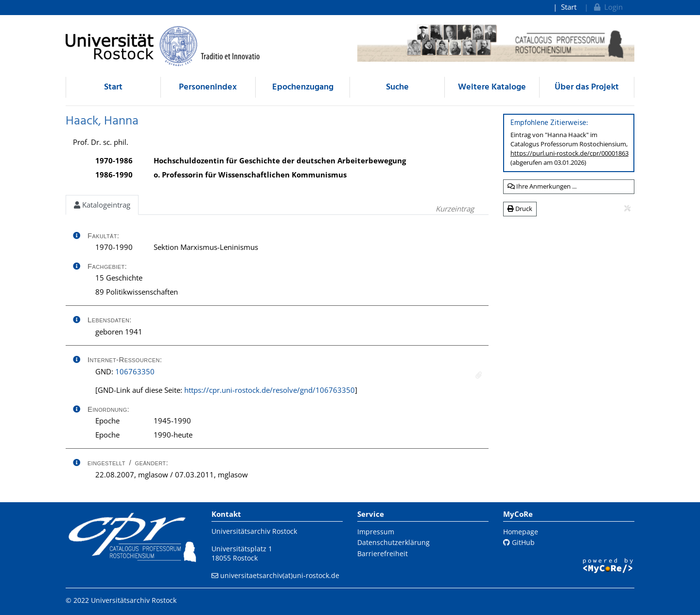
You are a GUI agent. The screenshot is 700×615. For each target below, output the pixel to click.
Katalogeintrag (102, 205)
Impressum (376, 532)
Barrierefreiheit (383, 553)
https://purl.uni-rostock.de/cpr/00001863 (569, 153)
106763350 (135, 371)
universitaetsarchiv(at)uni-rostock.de (280, 575)
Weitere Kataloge (492, 87)
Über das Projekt (587, 87)
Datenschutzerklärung (394, 542)
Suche (397, 87)
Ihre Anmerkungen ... (542, 186)
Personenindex (208, 87)
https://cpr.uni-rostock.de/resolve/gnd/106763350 (270, 390)
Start (569, 7)
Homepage (521, 532)
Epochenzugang (303, 87)
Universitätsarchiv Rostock (254, 531)
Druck (520, 209)
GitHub (519, 542)
